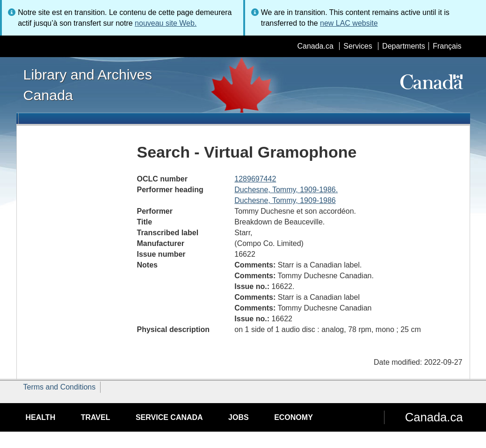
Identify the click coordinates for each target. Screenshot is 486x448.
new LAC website (349, 23)
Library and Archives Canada (88, 85)
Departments (404, 46)
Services (358, 46)
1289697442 (255, 179)
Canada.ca (315, 46)
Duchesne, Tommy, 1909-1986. (286, 190)
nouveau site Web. (166, 23)
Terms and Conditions (60, 387)
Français (447, 46)
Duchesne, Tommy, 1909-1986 (285, 200)
